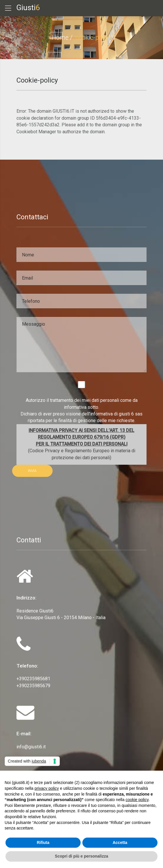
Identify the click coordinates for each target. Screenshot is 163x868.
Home (60, 38)
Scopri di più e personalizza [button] (81, 856)
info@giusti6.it (31, 747)
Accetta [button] (120, 843)
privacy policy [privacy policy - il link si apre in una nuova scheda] (47, 788)
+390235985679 (33, 686)
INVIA (32, 471)
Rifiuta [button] (43, 843)
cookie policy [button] (137, 800)
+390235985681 (33, 679)
